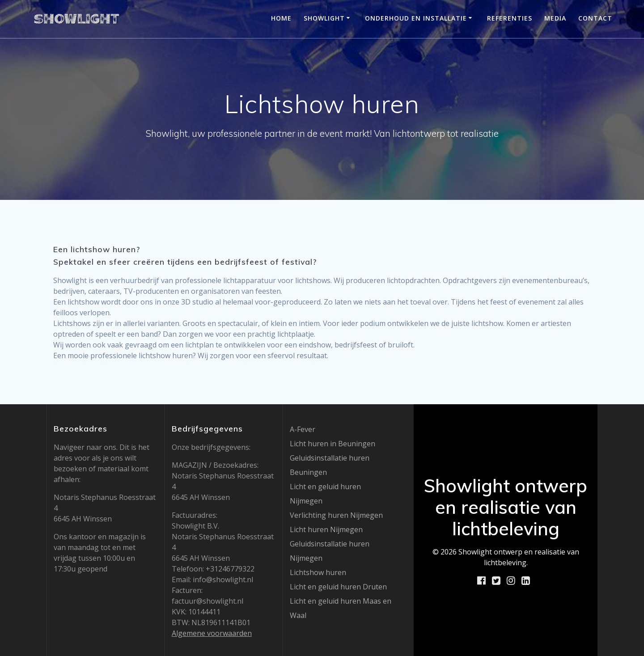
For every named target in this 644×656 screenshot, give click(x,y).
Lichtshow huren (318, 572)
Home (281, 18)
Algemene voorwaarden (212, 633)
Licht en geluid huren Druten (338, 587)
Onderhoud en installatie (416, 18)
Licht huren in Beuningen (333, 444)
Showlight (324, 18)
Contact (595, 18)
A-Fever (303, 429)
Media (555, 18)
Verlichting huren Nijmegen (336, 515)
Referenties (510, 18)
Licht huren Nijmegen (326, 529)
